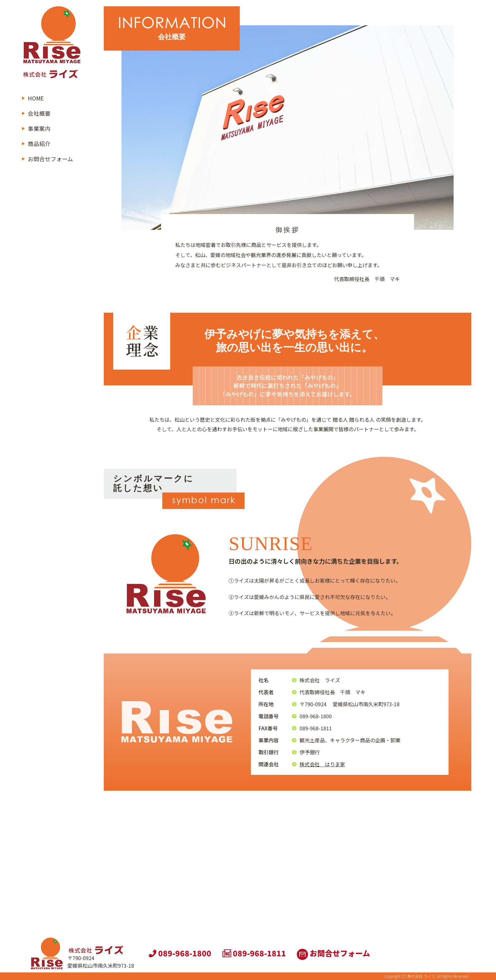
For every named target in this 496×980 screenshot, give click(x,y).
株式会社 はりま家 (322, 764)
